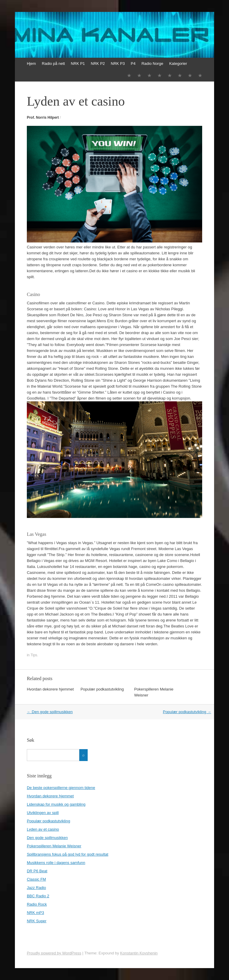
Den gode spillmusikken (50, 712)
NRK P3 (118, 64)
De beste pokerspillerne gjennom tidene (61, 788)
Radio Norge (152, 64)
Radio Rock (37, 904)
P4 (133, 64)
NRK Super (37, 921)
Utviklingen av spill (43, 813)
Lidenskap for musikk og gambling (56, 804)
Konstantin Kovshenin (139, 953)
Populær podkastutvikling (102, 689)
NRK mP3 (35, 913)
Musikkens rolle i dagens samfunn (56, 863)
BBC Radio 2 (38, 896)
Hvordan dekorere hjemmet (50, 689)
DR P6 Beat (37, 871)
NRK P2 (98, 64)
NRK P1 (78, 64)
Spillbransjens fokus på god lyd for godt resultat (68, 854)
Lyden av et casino (43, 829)
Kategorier (178, 64)
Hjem (31, 64)
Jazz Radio (36, 888)
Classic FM (36, 879)
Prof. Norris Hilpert (43, 118)
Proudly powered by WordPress (54, 953)
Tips (34, 655)
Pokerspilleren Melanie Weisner (54, 846)
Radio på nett (53, 64)
